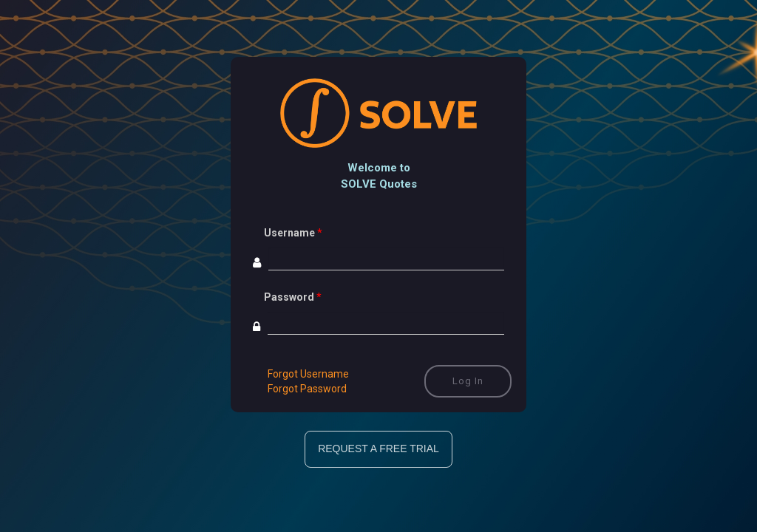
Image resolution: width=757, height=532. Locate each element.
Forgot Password (307, 389)
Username (289, 233)
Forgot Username (308, 374)
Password (289, 297)
